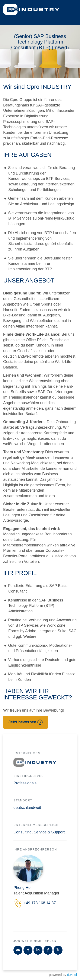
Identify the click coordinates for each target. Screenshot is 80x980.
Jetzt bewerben (26, 722)
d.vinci (72, 975)
